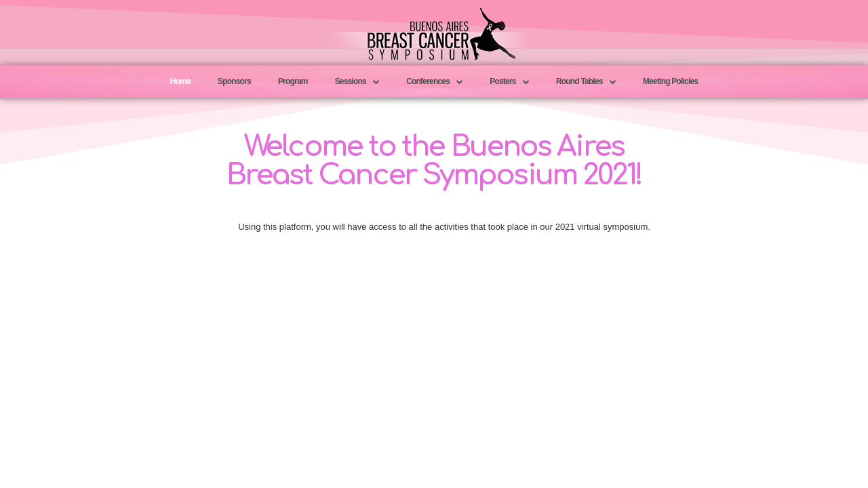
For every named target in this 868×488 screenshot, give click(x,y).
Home (180, 81)
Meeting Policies (670, 81)
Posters (509, 82)
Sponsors (234, 81)
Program (293, 81)
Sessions (357, 82)
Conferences (434, 82)
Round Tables (586, 82)
